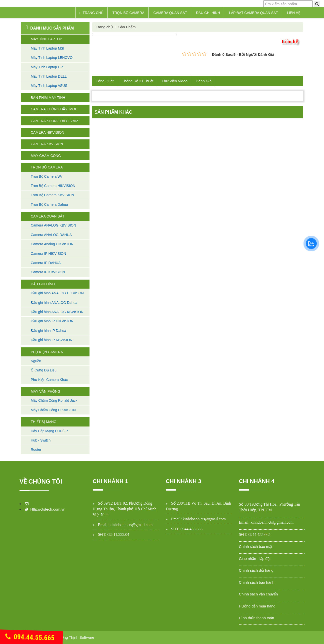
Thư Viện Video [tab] (175, 81)
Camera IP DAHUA (46, 263)
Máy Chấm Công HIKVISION (53, 410)
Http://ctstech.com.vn (48, 509)
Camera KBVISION (47, 144)
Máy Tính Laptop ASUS (49, 86)
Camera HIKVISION (47, 132)
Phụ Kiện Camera (47, 352)
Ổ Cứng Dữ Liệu (44, 370)
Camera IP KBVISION (48, 272)
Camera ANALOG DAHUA (51, 235)
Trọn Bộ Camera (128, 13)
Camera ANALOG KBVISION (53, 225)
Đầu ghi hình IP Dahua (48, 331)
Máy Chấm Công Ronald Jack (54, 400)
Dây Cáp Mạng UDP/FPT (50, 431)
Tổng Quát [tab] (105, 81)
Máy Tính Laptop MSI (47, 48)
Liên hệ (294, 13)
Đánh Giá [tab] (204, 81)
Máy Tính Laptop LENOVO (52, 58)
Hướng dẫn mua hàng (257, 606)
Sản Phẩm (127, 27)
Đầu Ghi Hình (208, 13)
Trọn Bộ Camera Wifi (47, 176)
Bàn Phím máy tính (48, 98)
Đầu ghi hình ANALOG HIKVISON (57, 293)
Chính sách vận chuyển (258, 594)
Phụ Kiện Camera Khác (49, 380)
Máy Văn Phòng (45, 391)
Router (36, 450)
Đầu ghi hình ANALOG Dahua (54, 303)
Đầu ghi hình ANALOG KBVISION (57, 312)
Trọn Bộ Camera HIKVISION (53, 186)
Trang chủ (91, 13)
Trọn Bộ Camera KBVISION (52, 195)
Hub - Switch (41, 440)
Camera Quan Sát (170, 13)
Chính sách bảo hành (257, 582)
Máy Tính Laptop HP (47, 67)
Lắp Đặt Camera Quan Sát (253, 13)
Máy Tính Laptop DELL (49, 76)
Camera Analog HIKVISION (52, 244)
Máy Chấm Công (46, 156)
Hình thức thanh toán (257, 618)
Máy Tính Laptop (46, 39)
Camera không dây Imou (54, 109)
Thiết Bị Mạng (44, 422)
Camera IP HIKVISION (48, 254)
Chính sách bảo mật (256, 547)
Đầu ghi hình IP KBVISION (52, 340)
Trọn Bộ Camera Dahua (49, 204)
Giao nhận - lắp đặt (255, 559)
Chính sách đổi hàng (256, 570)
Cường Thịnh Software (75, 637)
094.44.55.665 (30, 637)
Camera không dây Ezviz (54, 121)
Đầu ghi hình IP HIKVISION (52, 321)
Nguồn (36, 361)
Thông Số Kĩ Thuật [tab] (138, 81)
